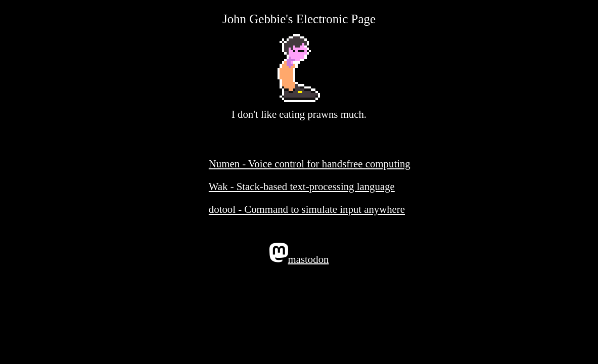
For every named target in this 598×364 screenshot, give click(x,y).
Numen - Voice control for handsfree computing (310, 164)
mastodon (299, 254)
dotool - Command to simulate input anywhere (307, 209)
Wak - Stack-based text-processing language (302, 186)
